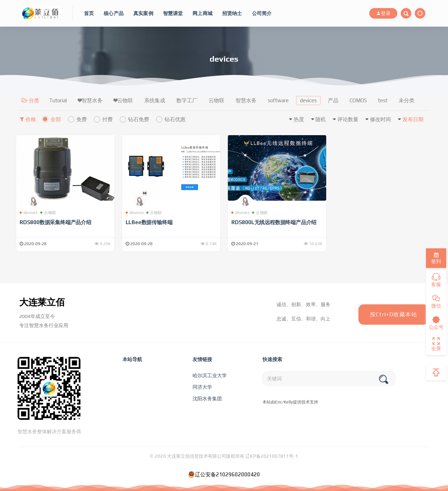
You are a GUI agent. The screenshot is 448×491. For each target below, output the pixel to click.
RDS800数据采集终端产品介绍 (55, 222)
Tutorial (58, 100)
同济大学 (202, 387)
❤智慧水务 (90, 100)
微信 (436, 302)
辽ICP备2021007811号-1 (272, 456)
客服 (436, 280)
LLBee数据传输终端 (149, 222)
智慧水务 (246, 100)
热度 (299, 119)
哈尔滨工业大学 (210, 375)
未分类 (407, 100)
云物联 (216, 100)
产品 (333, 100)
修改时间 (380, 119)
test (383, 100)
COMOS (358, 100)
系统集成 (155, 100)
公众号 (436, 323)
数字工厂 (187, 100)
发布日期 (413, 119)
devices (308, 100)
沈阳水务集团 (207, 399)
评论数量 (348, 119)
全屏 (436, 344)
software (278, 100)
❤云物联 (123, 100)
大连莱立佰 (42, 302)
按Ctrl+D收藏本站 (394, 314)
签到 (436, 258)
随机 (321, 119)
